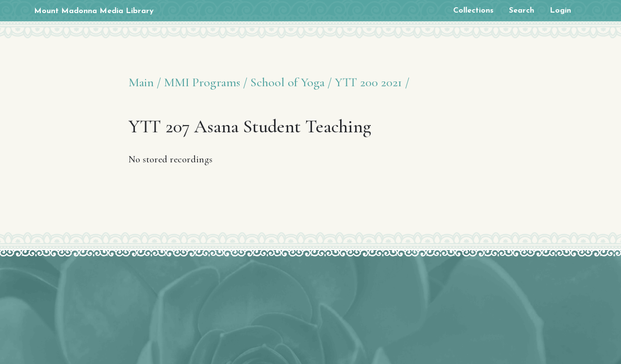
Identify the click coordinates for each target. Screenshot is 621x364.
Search (522, 11)
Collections (473, 11)
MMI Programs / (206, 82)
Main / (145, 82)
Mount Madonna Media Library (94, 11)
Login (560, 11)
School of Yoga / (291, 82)
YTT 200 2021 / (372, 82)
